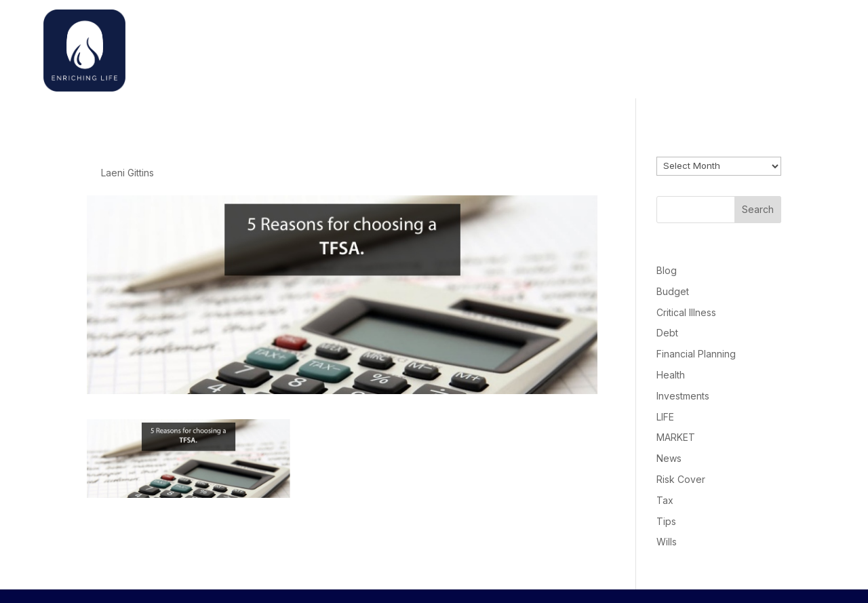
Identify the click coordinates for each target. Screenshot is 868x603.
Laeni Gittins (127, 173)
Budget (673, 291)
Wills (667, 542)
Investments (683, 396)
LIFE (665, 417)
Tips (666, 521)
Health (671, 375)
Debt (667, 333)
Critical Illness (686, 312)
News (669, 458)
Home (599, 47)
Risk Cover (681, 479)
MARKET (676, 437)
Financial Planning (696, 354)
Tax (665, 500)
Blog (667, 270)
